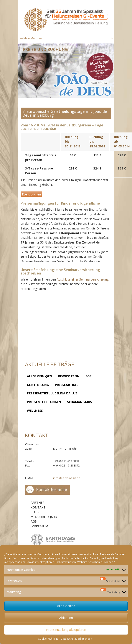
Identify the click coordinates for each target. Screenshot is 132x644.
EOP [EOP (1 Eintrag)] (89, 376)
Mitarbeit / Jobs (44, 517)
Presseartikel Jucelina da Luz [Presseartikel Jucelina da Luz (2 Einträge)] (52, 393)
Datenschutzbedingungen (76, 639)
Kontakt (38, 507)
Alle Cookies (66, 606)
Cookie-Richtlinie (48, 639)
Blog (35, 512)
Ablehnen (66, 618)
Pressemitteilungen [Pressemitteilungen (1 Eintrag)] (44, 402)
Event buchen (31, 194)
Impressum (39, 526)
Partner (38, 503)
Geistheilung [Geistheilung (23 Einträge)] (38, 385)
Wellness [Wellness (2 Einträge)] (35, 411)
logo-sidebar (53, 540)
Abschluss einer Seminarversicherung (83, 279)
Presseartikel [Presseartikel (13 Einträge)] (67, 385)
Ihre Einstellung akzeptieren (66, 630)
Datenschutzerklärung (43, 558)
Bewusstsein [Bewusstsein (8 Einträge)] (69, 376)
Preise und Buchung (45, 49)
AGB (34, 521)
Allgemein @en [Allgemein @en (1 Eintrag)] (40, 376)
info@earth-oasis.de (67, 478)
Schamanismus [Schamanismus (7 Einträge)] (79, 402)
